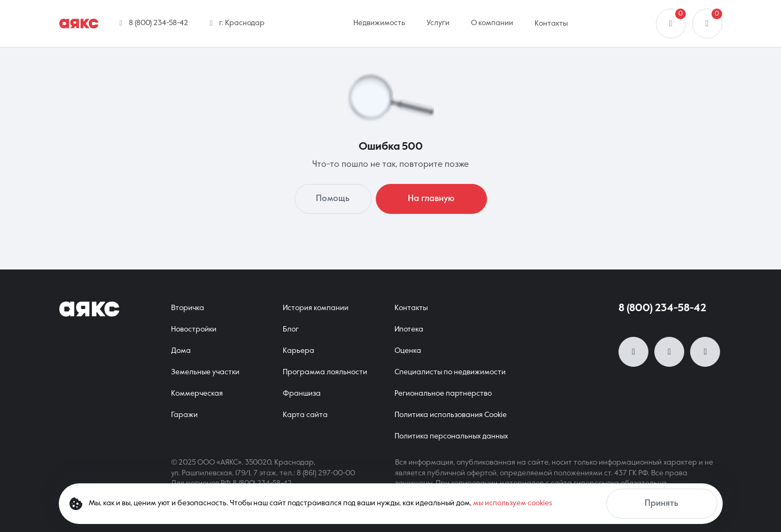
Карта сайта (305, 415)
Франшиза (302, 394)
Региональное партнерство (443, 394)
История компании (316, 308)
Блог (291, 329)
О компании (492, 23)
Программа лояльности (325, 372)
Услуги (438, 23)
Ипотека (409, 329)
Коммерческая (197, 394)
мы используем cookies (513, 503)
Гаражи (184, 415)
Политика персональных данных (451, 436)
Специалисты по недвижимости (450, 372)
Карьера (299, 351)
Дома (181, 351)
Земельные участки (205, 372)
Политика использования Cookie (451, 415)
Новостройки (194, 329)
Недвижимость (379, 23)
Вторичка (188, 308)
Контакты (551, 24)
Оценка (408, 351)
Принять (662, 504)
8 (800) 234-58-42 (662, 309)
